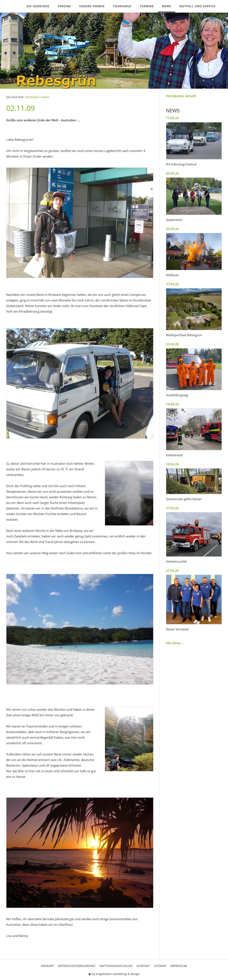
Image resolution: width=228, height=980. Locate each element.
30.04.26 (172, 229)
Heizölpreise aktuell (181, 96)
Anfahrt (47, 966)
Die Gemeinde (38, 6)
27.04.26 (172, 284)
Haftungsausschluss (116, 966)
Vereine (64, 6)
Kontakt (143, 966)
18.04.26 (172, 464)
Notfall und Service (198, 6)
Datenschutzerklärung (77, 966)
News (167, 6)
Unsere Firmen (92, 6)
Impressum (179, 966)
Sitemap (160, 966)
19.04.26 (172, 404)
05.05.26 (172, 173)
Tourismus (122, 6)
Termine (147, 6)
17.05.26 (172, 118)
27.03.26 (172, 508)
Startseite (32, 97)
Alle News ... (175, 643)
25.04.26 (172, 344)
